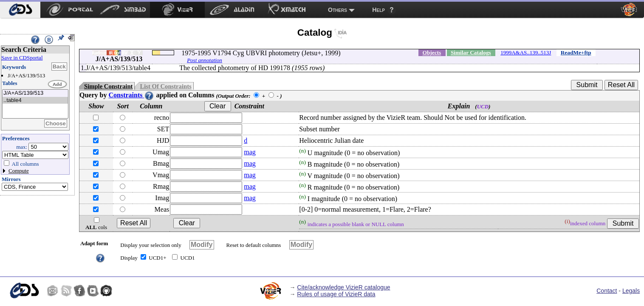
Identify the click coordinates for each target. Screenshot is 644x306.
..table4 (35, 101)
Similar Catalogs (471, 52)
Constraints (131, 95)
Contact (607, 291)
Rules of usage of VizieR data (336, 294)
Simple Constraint (108, 86)
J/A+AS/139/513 (35, 93)
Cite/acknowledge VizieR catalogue (343, 287)
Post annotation (205, 60)
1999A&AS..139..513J (526, 52)
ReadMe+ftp (576, 52)
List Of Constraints (165, 86)
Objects (432, 52)
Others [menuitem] (338, 10)
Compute (19, 171)
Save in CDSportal (22, 58)
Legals (631, 291)
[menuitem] (20, 10)
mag (250, 152)
